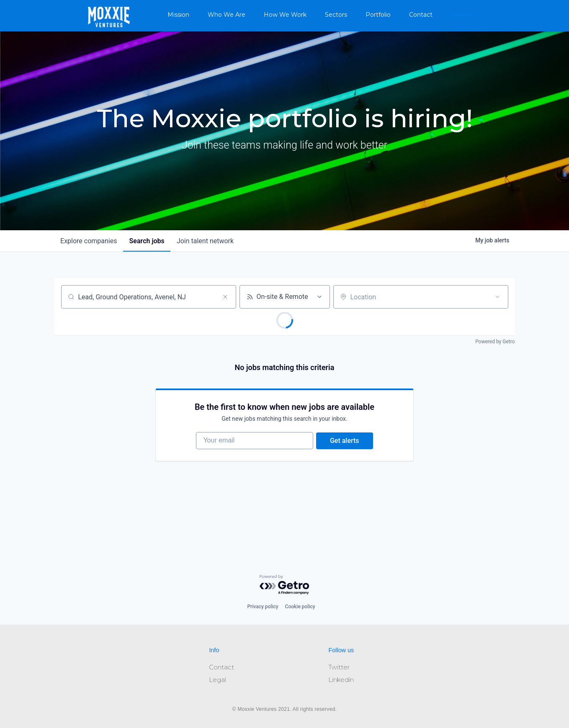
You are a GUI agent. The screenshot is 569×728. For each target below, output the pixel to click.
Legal (218, 680)
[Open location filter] (497, 297)
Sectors (336, 15)
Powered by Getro (495, 342)
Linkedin (341, 680)
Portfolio (378, 15)
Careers (462, 15)
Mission (178, 15)
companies (89, 241)
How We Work (285, 15)
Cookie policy (300, 607)
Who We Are (227, 15)
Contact (421, 15)
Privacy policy (263, 607)
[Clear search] (225, 297)
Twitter (339, 667)
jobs (149, 241)
